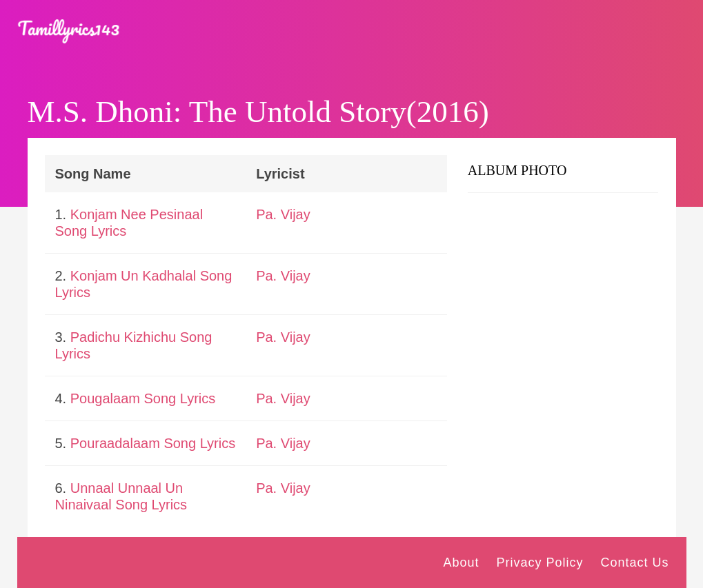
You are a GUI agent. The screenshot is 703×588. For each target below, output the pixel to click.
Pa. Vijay (283, 214)
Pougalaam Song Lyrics (143, 398)
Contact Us (634, 562)
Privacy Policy (539, 562)
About (461, 562)
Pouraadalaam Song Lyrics (153, 443)
